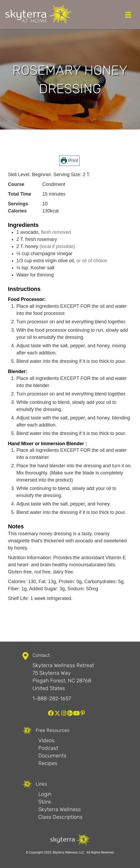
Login (45, 794)
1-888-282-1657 (52, 698)
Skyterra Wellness (60, 809)
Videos (46, 740)
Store (45, 802)
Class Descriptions (60, 817)
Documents (52, 756)
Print (69, 161)
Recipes (48, 763)
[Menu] (128, 15)
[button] (51, 713)
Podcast (48, 748)
